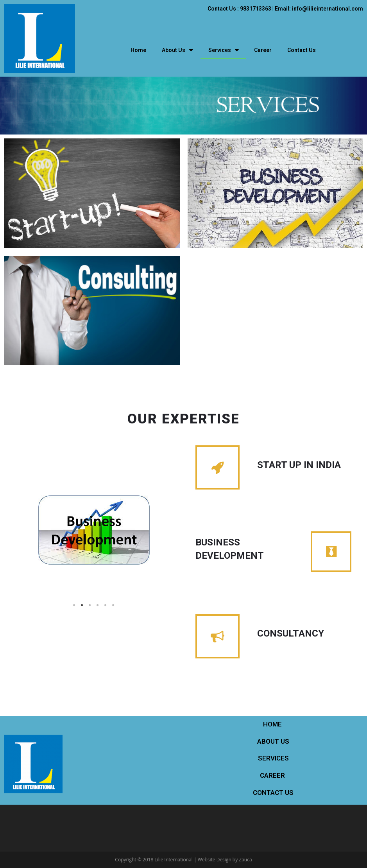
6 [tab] (113, 605)
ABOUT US (273, 741)
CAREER (273, 775)
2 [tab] (82, 605)
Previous (27, 547)
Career (263, 50)
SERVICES (273, 758)
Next (160, 547)
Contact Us (302, 50)
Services (223, 50)
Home (138, 50)
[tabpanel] (94, 530)
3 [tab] (90, 605)
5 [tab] (106, 605)
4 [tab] (98, 605)
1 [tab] (74, 605)
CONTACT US (273, 793)
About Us (177, 50)
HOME (273, 724)
